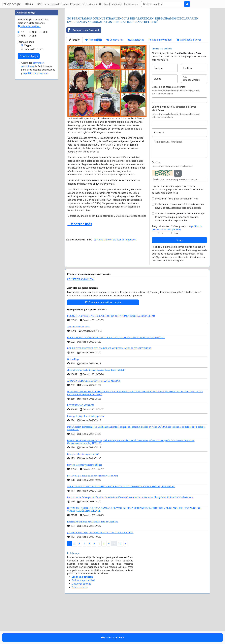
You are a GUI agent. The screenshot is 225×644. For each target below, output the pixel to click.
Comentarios (115, 80)
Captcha (156, 202)
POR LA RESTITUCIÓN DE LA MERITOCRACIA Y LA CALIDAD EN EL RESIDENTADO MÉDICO (116, 378)
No (176, 273)
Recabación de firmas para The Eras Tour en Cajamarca (93, 562)
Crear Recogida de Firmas (53, 4)
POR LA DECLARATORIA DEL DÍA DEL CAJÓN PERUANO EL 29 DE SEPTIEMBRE (109, 388)
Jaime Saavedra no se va (78, 367)
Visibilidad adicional (189, 80)
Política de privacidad (160, 80)
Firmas (93, 80)
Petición (74, 80)
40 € (23, 122)
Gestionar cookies (81, 624)
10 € (34, 118)
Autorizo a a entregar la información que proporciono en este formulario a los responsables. (180, 257)
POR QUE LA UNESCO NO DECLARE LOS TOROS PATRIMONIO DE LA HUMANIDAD (111, 356)
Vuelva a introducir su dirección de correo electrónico (174, 149)
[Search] (163, 4)
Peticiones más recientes (83, 4)
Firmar (180, 280)
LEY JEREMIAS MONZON (81, 319)
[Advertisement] (137, 33)
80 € (34, 122)
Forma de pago (26, 128)
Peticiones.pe (11, 4)
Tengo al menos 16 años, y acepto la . (177, 268)
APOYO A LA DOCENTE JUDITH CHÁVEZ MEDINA (94, 421)
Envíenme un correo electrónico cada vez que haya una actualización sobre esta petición (180, 246)
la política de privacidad (36, 159)
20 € (45, 118)
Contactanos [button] (131, 4)
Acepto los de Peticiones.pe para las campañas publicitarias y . (38, 154)
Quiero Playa (73, 399)
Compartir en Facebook (83, 70)
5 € (23, 118)
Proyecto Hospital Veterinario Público (85, 505)
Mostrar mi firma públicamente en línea (177, 239)
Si (162, 273)
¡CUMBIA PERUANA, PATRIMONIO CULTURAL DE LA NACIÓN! (100, 573)
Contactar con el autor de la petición (115, 280)
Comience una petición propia (103, 342)
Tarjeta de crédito (34, 135)
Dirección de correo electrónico (169, 127)
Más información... (29, 112)
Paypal (28, 131)
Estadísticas (136, 80)
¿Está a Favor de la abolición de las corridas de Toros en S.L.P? (96, 410)
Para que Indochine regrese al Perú (83, 494)
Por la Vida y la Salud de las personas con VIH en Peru (92, 516)
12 (120, 584)
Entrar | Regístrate (110, 4)
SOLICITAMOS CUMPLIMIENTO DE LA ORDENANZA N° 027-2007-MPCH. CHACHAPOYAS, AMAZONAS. (121, 527)
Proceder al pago (29, 142)
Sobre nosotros (80, 627)
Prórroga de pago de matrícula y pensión (86, 456)
